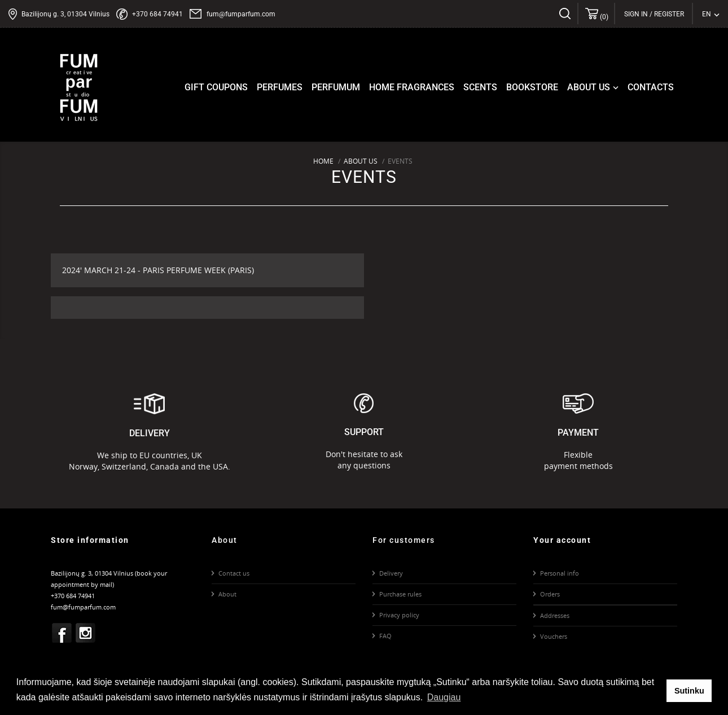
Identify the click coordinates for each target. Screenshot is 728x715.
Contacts (651, 87)
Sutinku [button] (689, 691)
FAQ (385, 636)
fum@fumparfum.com (241, 14)
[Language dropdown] (711, 14)
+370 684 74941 (157, 14)
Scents (480, 87)
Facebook (62, 633)
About (227, 594)
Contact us (234, 573)
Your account (562, 540)
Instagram (86, 633)
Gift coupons (216, 87)
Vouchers (554, 636)
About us (594, 87)
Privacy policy (399, 615)
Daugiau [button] (444, 697)
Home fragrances (412, 87)
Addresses (555, 615)
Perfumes (280, 87)
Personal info (560, 573)
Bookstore (532, 87)
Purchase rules (400, 594)
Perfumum (336, 87)
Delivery (391, 573)
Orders (550, 594)
